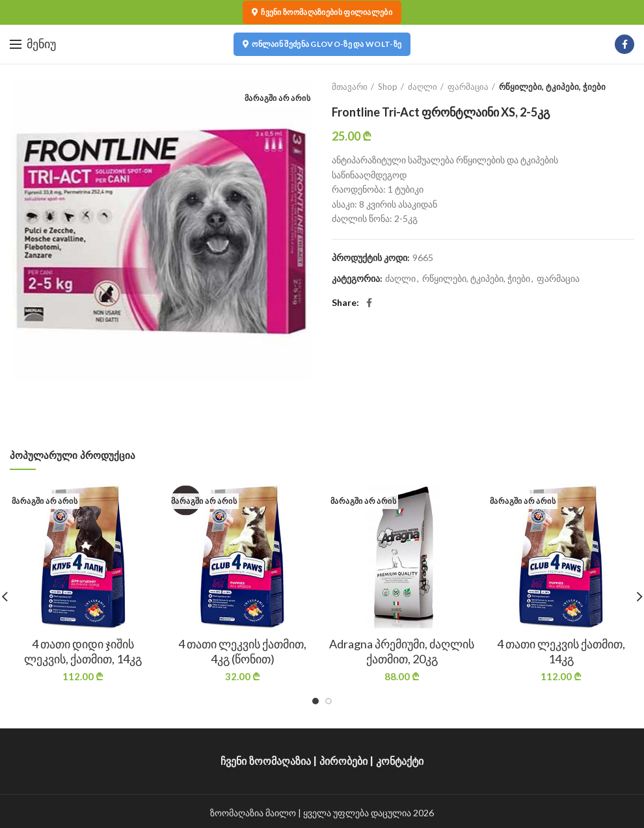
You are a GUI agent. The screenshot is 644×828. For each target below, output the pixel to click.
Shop (388, 87)
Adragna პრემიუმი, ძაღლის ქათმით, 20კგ (402, 651)
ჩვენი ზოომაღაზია (266, 761)
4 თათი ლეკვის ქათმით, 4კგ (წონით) (242, 651)
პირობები (343, 761)
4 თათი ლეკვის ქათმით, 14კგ (561, 651)
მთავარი (350, 87)
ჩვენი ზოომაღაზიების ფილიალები (322, 12)
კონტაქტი (400, 761)
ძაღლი (423, 87)
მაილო (281, 813)
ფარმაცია (468, 87)
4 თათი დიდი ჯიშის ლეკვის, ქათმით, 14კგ (83, 651)
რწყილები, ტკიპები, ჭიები (552, 87)
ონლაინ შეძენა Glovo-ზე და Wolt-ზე (322, 44)
